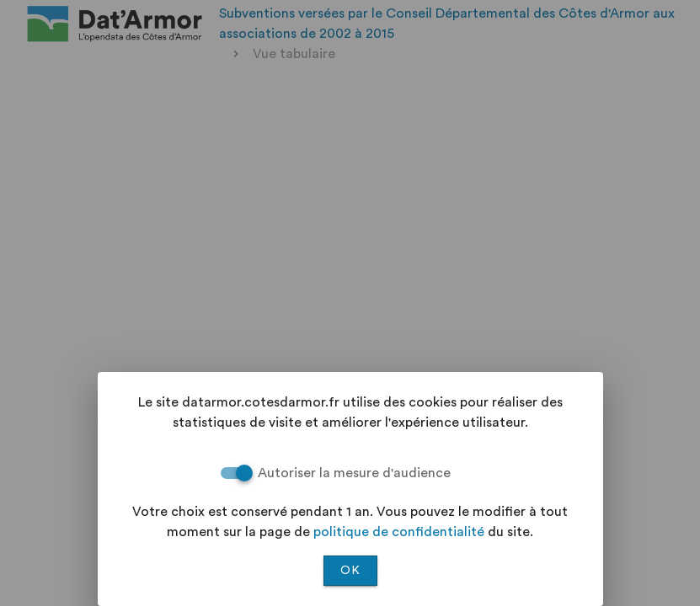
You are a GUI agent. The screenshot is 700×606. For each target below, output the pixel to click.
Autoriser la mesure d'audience (354, 473)
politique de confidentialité (399, 532)
